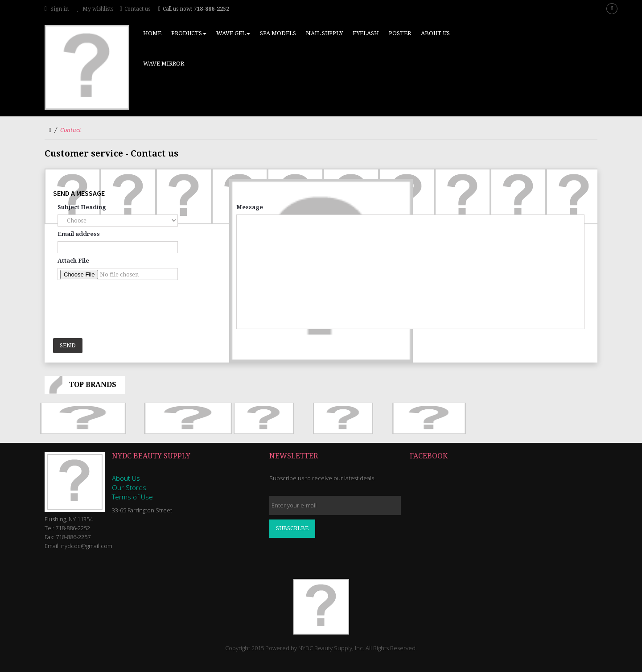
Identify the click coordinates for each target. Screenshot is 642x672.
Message (250, 207)
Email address (79, 234)
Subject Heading (82, 207)
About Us (126, 478)
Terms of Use (132, 497)
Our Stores (129, 487)
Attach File (73, 261)
